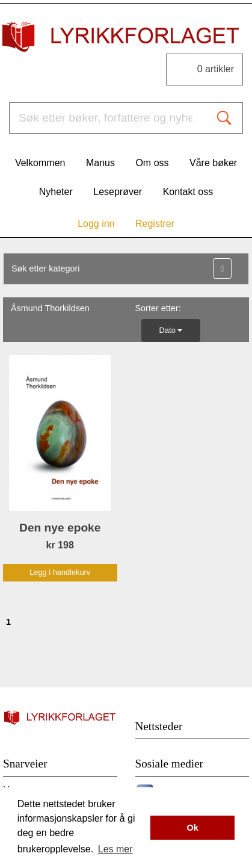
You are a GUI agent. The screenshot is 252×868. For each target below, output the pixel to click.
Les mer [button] (115, 849)
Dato (171, 330)
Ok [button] (193, 828)
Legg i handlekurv (60, 572)
